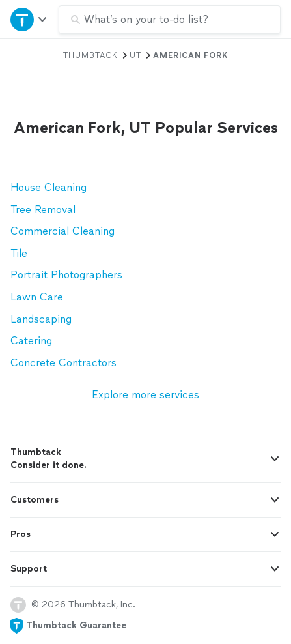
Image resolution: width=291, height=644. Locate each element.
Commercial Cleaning (62, 231)
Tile (19, 253)
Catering (31, 341)
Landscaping (41, 319)
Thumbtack (90, 55)
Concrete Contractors (63, 363)
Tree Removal (43, 210)
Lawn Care (37, 297)
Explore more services (145, 395)
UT (135, 55)
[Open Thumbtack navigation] (29, 19)
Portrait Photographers (66, 275)
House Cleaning (48, 187)
